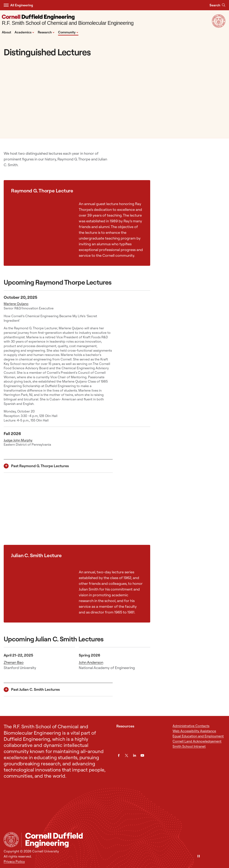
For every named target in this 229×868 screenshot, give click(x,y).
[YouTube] (142, 755)
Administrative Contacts (191, 726)
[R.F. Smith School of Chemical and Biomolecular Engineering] (68, 20)
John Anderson (91, 662)
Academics (24, 32)
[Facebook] (119, 755)
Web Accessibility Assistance (194, 731)
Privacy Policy (14, 861)
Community (68, 32)
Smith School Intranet (189, 746)
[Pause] (199, 856)
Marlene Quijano (16, 304)
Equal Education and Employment (198, 736)
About (6, 32)
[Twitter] (127, 755)
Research (46, 32)
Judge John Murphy (18, 440)
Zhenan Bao (14, 662)
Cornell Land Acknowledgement (197, 741)
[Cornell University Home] (11, 840)
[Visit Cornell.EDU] (219, 26)
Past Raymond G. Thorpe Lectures (40, 466)
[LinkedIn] (135, 755)
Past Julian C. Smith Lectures (35, 689)
